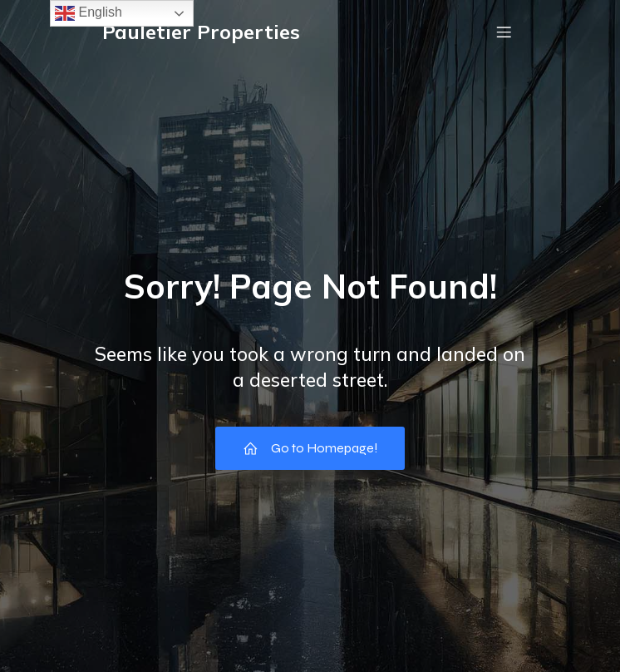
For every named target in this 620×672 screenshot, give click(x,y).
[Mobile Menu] (504, 32)
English (89, 13)
